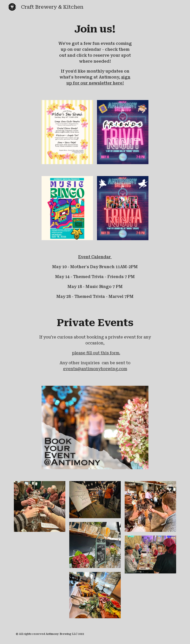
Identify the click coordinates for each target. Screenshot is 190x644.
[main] (95, 54)
